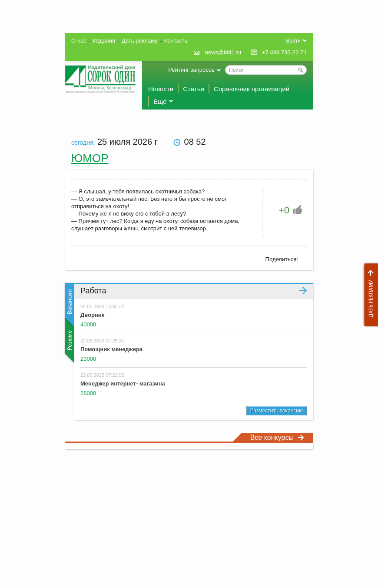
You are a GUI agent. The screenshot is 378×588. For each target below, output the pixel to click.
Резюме (69, 340)
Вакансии (69, 305)
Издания (104, 41)
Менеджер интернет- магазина (123, 384)
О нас (79, 41)
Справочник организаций (252, 89)
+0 (284, 210)
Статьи (194, 89)
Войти (293, 41)
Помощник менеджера (111, 349)
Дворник (92, 315)
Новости (161, 89)
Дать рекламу (369, 295)
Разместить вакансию (277, 411)
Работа (194, 291)
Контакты (176, 41)
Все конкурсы (277, 437)
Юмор (90, 158)
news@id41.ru (223, 52)
